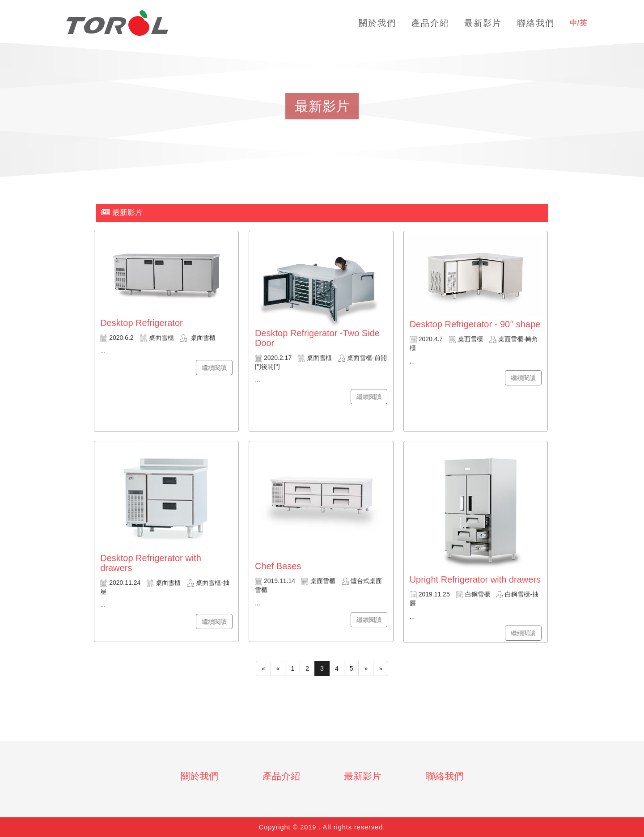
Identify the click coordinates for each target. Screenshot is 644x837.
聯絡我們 (445, 776)
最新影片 (363, 776)
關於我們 (199, 776)
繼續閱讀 (214, 368)
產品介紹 (281, 776)
